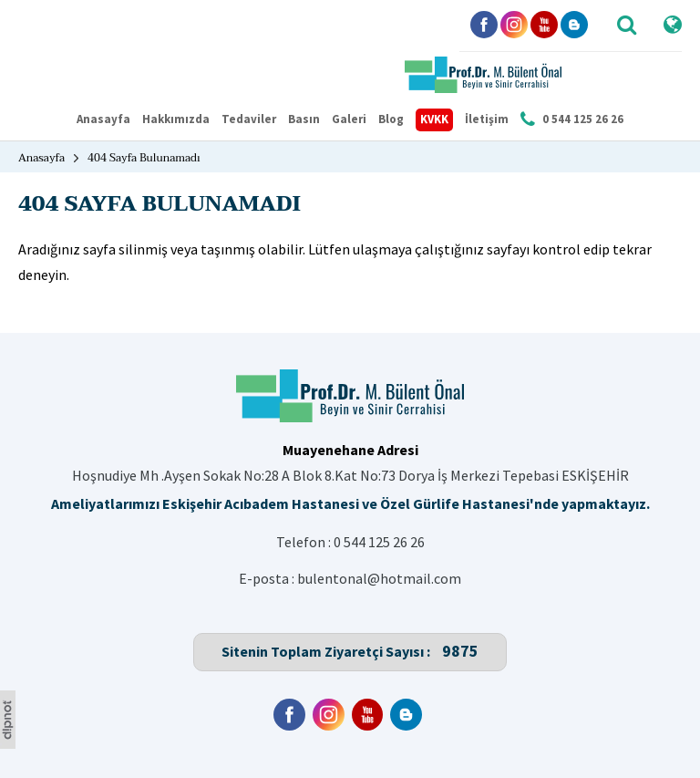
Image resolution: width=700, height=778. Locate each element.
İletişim (487, 119)
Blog (391, 119)
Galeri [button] (349, 119)
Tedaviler (249, 119)
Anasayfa (103, 119)
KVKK (434, 119)
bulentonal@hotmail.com (379, 578)
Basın (304, 119)
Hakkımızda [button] (176, 119)
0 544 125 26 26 (379, 542)
